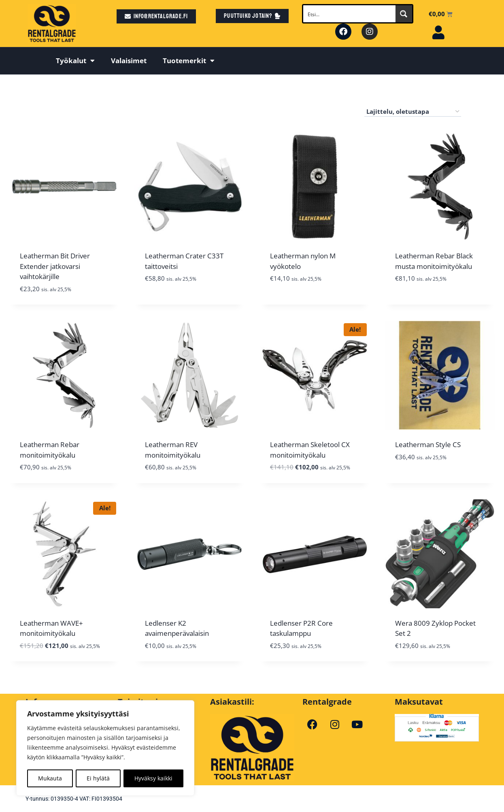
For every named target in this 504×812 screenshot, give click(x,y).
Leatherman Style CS (428, 444)
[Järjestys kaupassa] (413, 112)
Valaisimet (129, 61)
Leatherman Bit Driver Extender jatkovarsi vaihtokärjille (55, 266)
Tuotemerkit (189, 61)
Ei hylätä (98, 778)
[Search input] (350, 14)
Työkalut (75, 61)
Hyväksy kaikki (153, 778)
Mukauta (50, 778)
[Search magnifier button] (404, 14)
